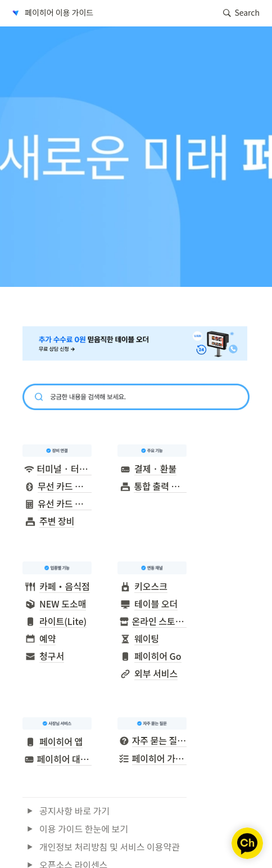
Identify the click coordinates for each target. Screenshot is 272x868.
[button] (52, 13)
